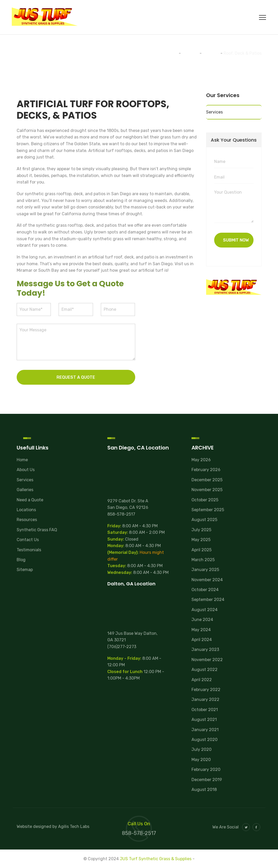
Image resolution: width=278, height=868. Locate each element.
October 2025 (205, 500)
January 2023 (205, 650)
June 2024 (202, 620)
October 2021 (205, 710)
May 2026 (201, 460)
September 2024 (208, 600)
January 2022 (205, 699)
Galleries (25, 490)
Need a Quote (30, 500)
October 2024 (205, 590)
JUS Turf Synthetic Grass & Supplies (156, 859)
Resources (27, 520)
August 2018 (204, 790)
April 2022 (202, 680)
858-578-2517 (121, 514)
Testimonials (29, 550)
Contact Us (28, 540)
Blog (21, 560)
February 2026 (206, 470)
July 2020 (202, 749)
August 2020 (205, 740)
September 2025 (208, 510)
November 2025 (207, 490)
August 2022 (205, 670)
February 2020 (206, 769)
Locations (26, 510)
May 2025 (201, 540)
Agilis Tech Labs (74, 826)
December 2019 (207, 780)
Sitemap (25, 570)
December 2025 (207, 480)
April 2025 (202, 550)
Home (22, 460)
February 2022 (206, 690)
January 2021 (205, 730)
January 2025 (205, 570)
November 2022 (207, 660)
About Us (26, 470)
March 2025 (203, 560)
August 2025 (204, 520)
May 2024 (201, 630)
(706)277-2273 (122, 647)
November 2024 (207, 580)
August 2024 (205, 610)
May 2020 (201, 760)
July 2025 (201, 530)
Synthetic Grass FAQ (37, 530)
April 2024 (202, 640)
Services (214, 112)
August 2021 (204, 720)
